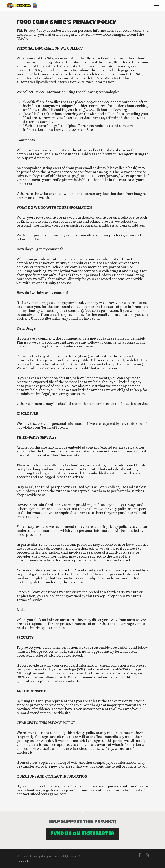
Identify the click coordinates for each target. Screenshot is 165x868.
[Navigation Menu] (156, 5)
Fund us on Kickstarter (82, 834)
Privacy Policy (24, 861)
